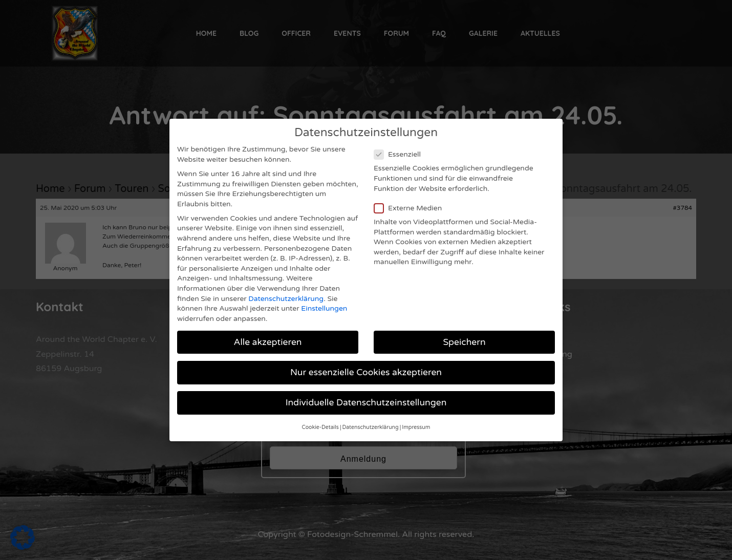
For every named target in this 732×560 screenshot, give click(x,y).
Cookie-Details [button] (320, 419)
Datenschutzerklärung (286, 290)
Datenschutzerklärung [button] (371, 419)
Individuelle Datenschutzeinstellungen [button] (366, 395)
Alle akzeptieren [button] (267, 334)
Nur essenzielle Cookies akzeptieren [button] (366, 364)
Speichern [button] (464, 334)
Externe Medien (411, 200)
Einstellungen (324, 301)
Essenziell (401, 147)
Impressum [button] (416, 419)
